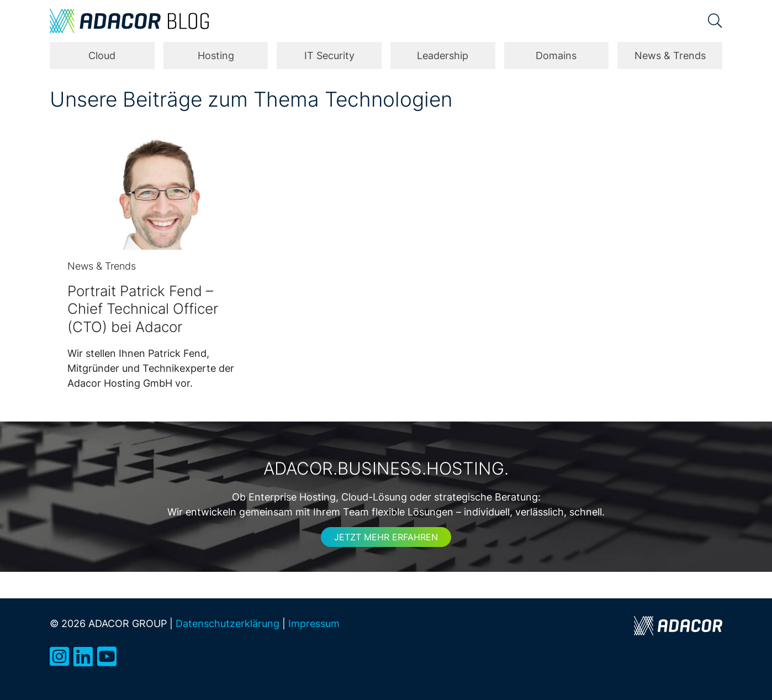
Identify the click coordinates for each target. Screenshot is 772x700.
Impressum (314, 623)
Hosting (216, 56)
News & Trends (670, 56)
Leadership (443, 56)
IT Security (329, 56)
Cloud (102, 56)
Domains (556, 56)
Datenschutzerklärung (228, 623)
